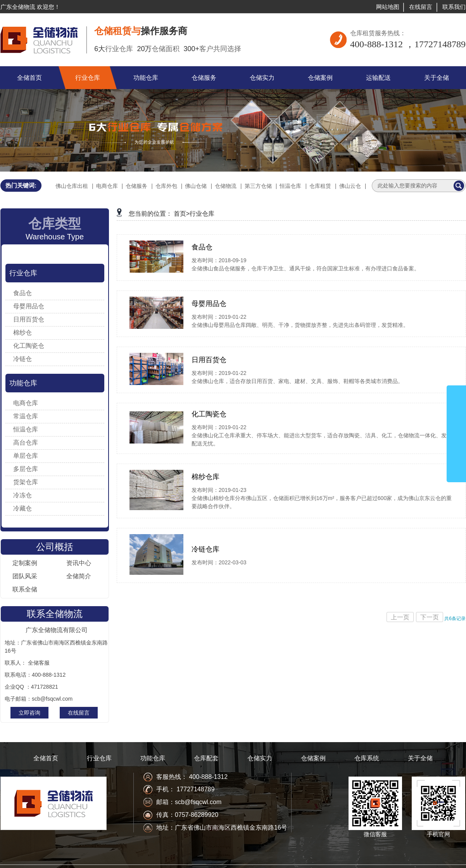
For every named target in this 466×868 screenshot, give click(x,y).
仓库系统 (367, 758)
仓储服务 (136, 186)
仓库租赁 (320, 186)
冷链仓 (22, 359)
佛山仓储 (196, 186)
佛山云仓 (350, 186)
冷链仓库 (205, 549)
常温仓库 (26, 416)
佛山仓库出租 (72, 186)
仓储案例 (313, 758)
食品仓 (22, 293)
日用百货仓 (29, 319)
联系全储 (25, 589)
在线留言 (421, 7)
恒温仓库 (290, 186)
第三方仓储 (258, 186)
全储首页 (46, 758)
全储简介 (79, 576)
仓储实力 (260, 758)
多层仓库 (26, 469)
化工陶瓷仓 (29, 346)
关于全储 (420, 758)
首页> (182, 214)
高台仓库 (26, 443)
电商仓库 (107, 186)
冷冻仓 (22, 495)
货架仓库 (26, 482)
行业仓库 (23, 273)
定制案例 (25, 563)
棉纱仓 (22, 333)
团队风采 (25, 576)
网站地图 (388, 7)
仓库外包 (166, 186)
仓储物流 (226, 186)
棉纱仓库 (205, 477)
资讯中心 (79, 563)
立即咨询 (29, 713)
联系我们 (454, 7)
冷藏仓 (22, 508)
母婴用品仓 (29, 306)
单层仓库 (26, 456)
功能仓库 (23, 383)
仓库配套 (206, 758)
